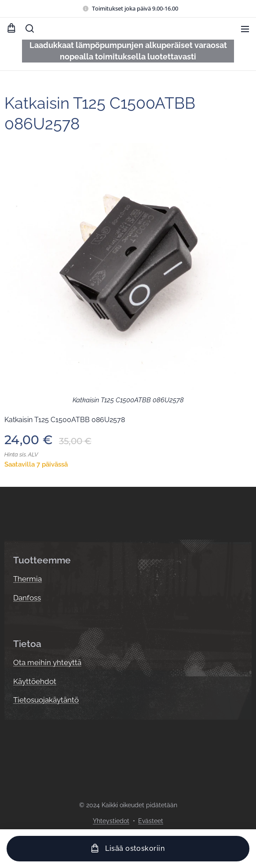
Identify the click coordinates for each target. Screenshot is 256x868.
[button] (30, 29)
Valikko (245, 29)
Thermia (27, 579)
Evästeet (151, 821)
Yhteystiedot (111, 821)
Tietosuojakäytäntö (46, 700)
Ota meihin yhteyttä (47, 662)
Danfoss (27, 598)
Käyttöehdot (35, 681)
